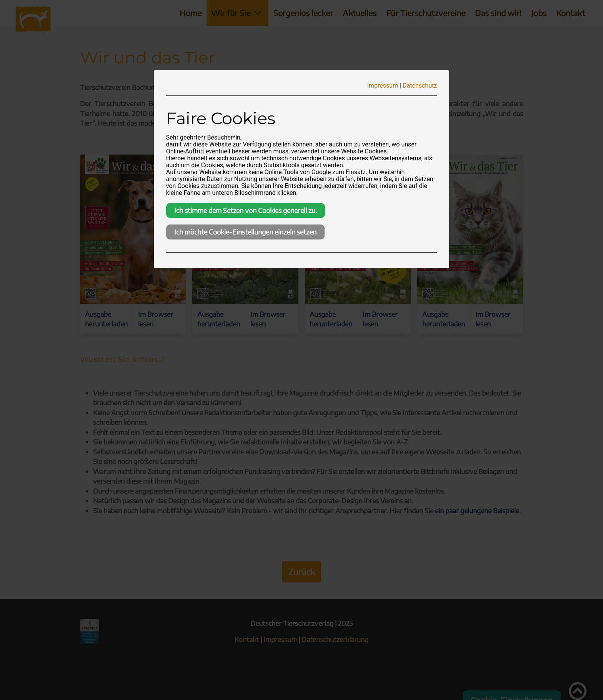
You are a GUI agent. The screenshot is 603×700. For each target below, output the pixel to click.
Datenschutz (420, 86)
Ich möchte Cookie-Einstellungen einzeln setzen (245, 232)
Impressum (383, 86)
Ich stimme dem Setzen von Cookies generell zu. (246, 210)
